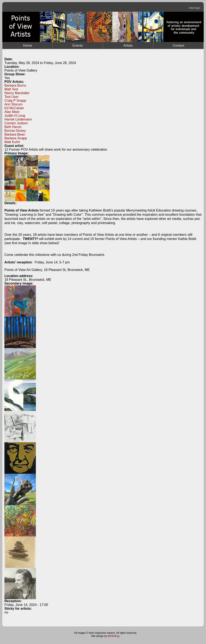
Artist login (194, 8)
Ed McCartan (14, 108)
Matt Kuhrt (12, 142)
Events (78, 46)
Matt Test (11, 89)
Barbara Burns (15, 85)
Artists (128, 46)
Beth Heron (13, 127)
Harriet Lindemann (18, 119)
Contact (178, 46)
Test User (12, 97)
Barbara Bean (15, 134)
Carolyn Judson (16, 123)
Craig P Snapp (15, 101)
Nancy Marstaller (17, 93)
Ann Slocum (13, 104)
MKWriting (113, 636)
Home (28, 46)
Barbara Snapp (16, 138)
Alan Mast (12, 112)
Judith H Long (15, 116)
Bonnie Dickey (15, 131)
